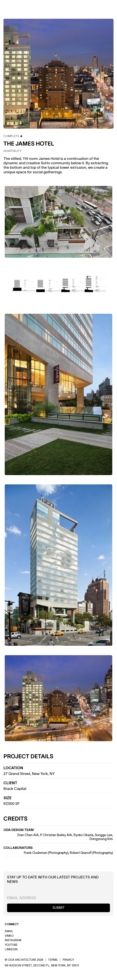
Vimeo (9, 936)
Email (9, 931)
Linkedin (11, 949)
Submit (59, 908)
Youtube (11, 945)
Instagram (13, 940)
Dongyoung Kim (101, 839)
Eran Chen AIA (28, 835)
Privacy (68, 960)
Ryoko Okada (83, 835)
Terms (53, 960)
